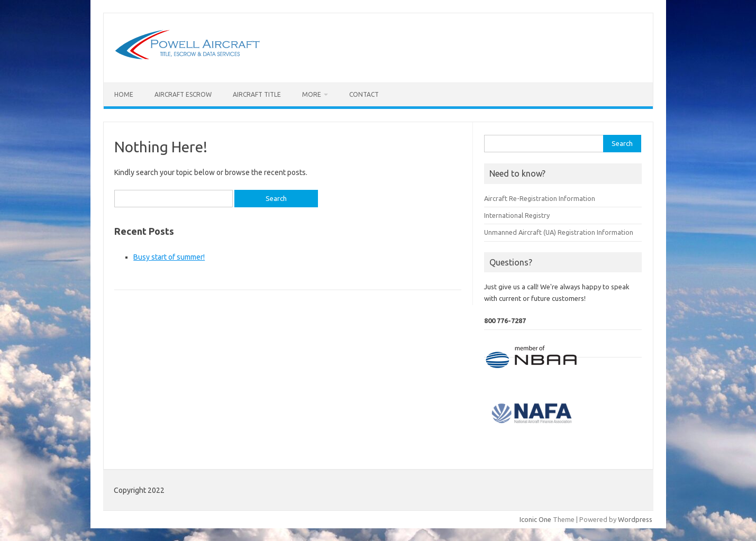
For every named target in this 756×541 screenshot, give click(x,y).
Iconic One (535, 519)
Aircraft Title (257, 94)
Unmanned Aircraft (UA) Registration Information (559, 232)
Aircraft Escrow (183, 94)
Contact (364, 94)
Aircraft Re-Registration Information (540, 198)
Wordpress (635, 519)
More (312, 94)
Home (124, 94)
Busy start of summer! (169, 257)
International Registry (517, 215)
